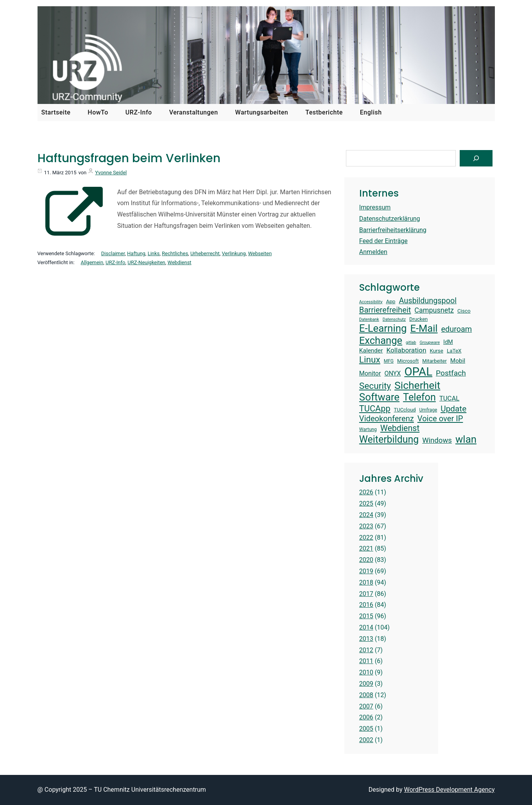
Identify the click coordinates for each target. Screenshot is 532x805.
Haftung (136, 253)
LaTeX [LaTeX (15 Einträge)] (454, 351)
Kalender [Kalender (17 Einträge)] (371, 351)
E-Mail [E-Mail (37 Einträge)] (424, 328)
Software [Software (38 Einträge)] (379, 397)
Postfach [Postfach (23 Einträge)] (451, 373)
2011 (366, 661)
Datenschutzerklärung (390, 219)
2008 (366, 695)
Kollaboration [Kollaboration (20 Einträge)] (406, 350)
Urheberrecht (205, 253)
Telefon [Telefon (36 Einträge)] (419, 397)
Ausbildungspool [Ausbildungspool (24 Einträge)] (428, 301)
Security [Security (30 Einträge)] (375, 386)
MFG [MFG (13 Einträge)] (389, 361)
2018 (366, 582)
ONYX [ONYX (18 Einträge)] (392, 373)
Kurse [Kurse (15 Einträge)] (436, 351)
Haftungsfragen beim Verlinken (129, 158)
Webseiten (260, 253)
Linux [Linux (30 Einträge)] (370, 360)
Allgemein (92, 262)
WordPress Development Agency (450, 790)
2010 (366, 672)
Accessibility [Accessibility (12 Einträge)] (371, 302)
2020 (366, 560)
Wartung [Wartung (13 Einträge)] (368, 429)
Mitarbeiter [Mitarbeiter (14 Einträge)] (434, 361)
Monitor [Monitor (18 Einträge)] (370, 373)
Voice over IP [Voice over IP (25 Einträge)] (440, 419)
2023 (366, 526)
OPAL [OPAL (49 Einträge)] (418, 372)
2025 (366, 504)
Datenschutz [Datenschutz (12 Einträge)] (394, 320)
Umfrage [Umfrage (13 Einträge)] (428, 410)
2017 (366, 594)
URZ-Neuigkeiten (146, 262)
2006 (366, 717)
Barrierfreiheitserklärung (393, 230)
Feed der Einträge (383, 241)
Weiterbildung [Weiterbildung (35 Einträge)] (389, 439)
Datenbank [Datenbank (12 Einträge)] (369, 320)
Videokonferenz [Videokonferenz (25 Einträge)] (387, 419)
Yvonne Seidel (111, 173)
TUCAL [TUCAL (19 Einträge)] (449, 398)
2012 (366, 650)
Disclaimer (113, 253)
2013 (366, 639)
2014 (366, 627)
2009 (366, 684)
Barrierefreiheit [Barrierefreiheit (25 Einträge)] (385, 310)
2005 (366, 729)
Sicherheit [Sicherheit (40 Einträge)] (417, 385)
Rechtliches (175, 253)
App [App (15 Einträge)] (390, 301)
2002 (366, 740)
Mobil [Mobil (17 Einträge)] (458, 361)
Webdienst (180, 262)
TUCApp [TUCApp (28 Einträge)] (375, 409)
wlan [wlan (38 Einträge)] (466, 439)
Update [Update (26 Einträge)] (453, 409)
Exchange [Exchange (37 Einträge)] (381, 340)
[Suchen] (476, 158)
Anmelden (373, 252)
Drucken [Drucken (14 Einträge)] (418, 319)
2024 (366, 515)
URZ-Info (115, 262)
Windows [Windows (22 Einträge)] (437, 440)
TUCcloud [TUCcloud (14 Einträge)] (405, 410)
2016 (366, 605)
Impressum (375, 207)
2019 (366, 571)
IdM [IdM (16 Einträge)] (448, 342)
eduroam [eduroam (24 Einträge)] (457, 329)
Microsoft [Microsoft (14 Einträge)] (408, 361)
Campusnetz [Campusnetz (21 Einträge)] (434, 310)
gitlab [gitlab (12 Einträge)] (411, 343)
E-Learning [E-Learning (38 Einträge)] (383, 328)
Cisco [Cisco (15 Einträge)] (464, 311)
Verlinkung (234, 253)
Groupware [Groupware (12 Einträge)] (430, 343)
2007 (366, 706)
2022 (366, 538)
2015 (366, 616)
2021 (366, 548)
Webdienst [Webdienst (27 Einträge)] (400, 428)
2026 (366, 492)
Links (154, 253)
